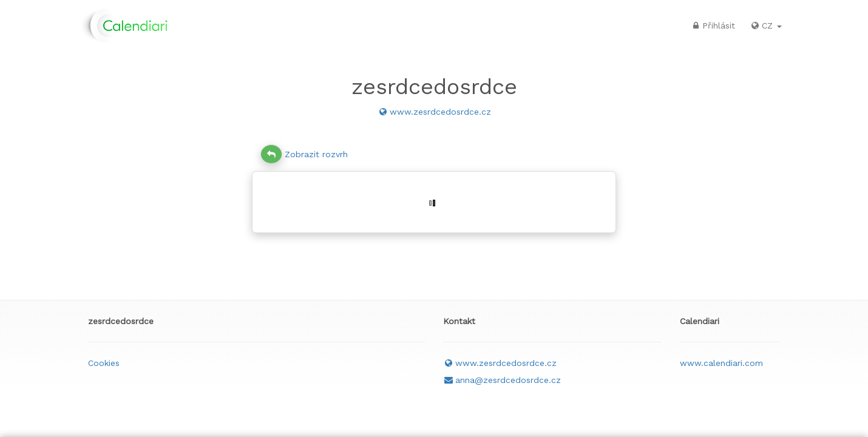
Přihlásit (713, 25)
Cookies (104, 363)
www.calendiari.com (721, 363)
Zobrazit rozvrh (304, 154)
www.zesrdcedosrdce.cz (434, 112)
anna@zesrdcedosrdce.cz (502, 380)
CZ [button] (766, 25)
